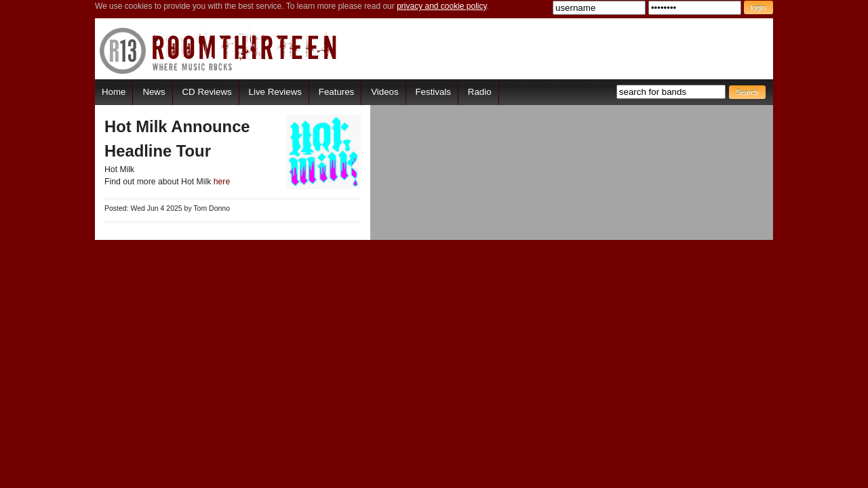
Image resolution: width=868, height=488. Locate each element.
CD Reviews (207, 92)
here (222, 182)
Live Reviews (275, 92)
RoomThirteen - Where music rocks (219, 50)
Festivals (433, 92)
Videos (384, 92)
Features (336, 92)
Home (114, 92)
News (154, 92)
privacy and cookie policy (442, 6)
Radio (480, 92)
